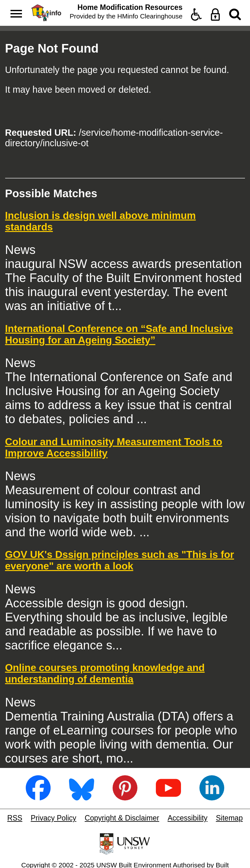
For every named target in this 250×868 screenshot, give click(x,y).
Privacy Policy (54, 818)
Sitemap (229, 818)
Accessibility (187, 818)
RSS (15, 818)
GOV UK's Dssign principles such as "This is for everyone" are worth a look (120, 560)
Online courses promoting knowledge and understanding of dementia (105, 673)
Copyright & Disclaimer (122, 818)
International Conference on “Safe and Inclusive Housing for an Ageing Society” (119, 334)
